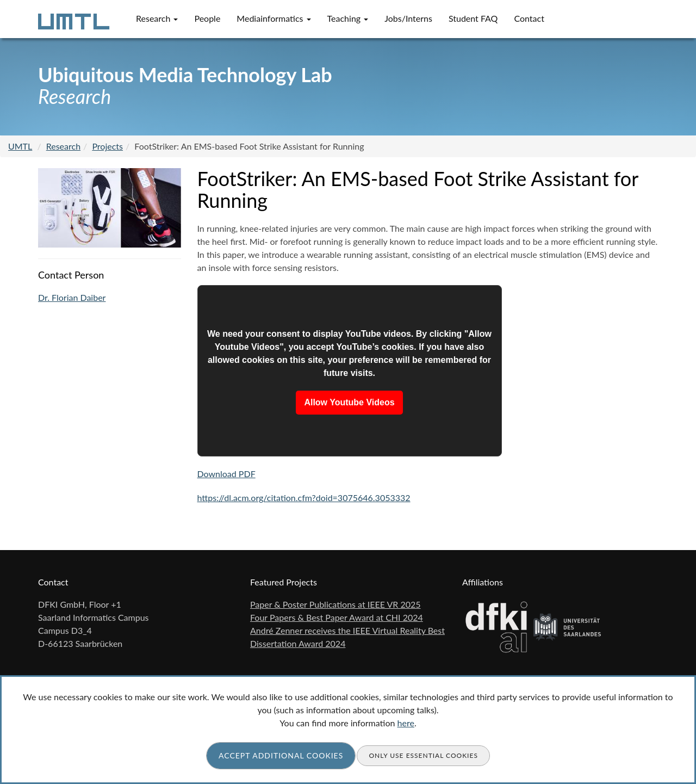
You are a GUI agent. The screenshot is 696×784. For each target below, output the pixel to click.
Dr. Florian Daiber (72, 297)
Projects (107, 146)
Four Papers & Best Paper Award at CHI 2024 (337, 617)
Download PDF (226, 474)
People (207, 18)
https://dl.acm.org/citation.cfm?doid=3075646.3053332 (304, 498)
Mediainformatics (274, 18)
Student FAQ (473, 18)
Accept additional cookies (281, 755)
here (406, 723)
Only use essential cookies (423, 755)
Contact (529, 18)
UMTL (20, 146)
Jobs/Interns (408, 18)
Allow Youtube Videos (349, 402)
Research (157, 18)
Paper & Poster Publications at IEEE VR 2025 (335, 604)
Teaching (348, 18)
